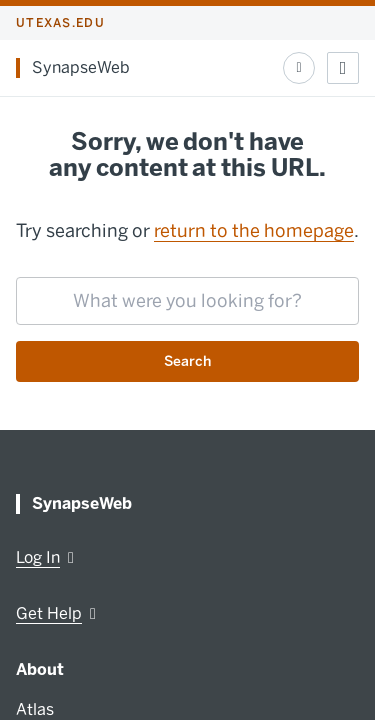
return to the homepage (254, 231)
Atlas (35, 709)
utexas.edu (60, 23)
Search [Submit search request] (187, 361)
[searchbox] (187, 301)
